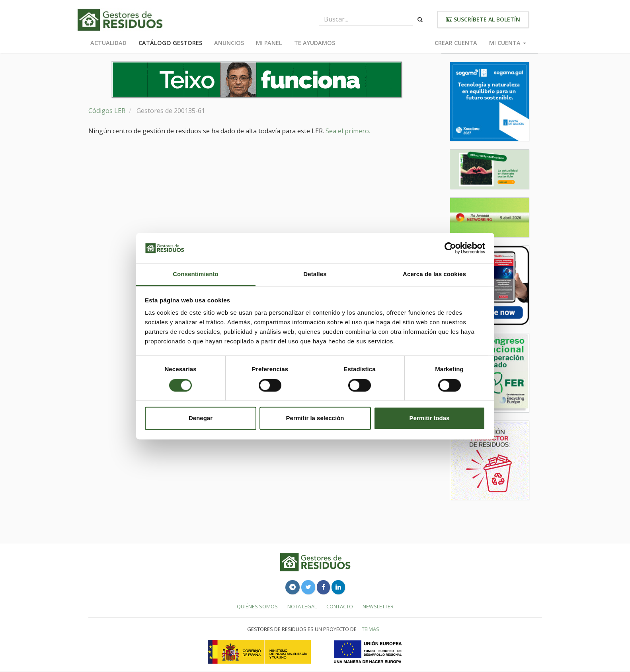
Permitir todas (430, 418)
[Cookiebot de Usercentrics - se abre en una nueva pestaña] (450, 248)
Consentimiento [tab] (196, 274)
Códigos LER (107, 111)
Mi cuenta (508, 43)
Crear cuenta (456, 43)
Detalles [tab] (315, 274)
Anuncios (229, 43)
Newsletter (378, 606)
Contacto (340, 606)
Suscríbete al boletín (483, 19)
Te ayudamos (315, 43)
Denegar (201, 418)
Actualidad (108, 43)
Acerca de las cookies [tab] (434, 274)
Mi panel (269, 43)
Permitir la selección (315, 418)
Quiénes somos (257, 606)
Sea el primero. (348, 131)
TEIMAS (371, 629)
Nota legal (302, 606)
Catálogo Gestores (170, 43)
